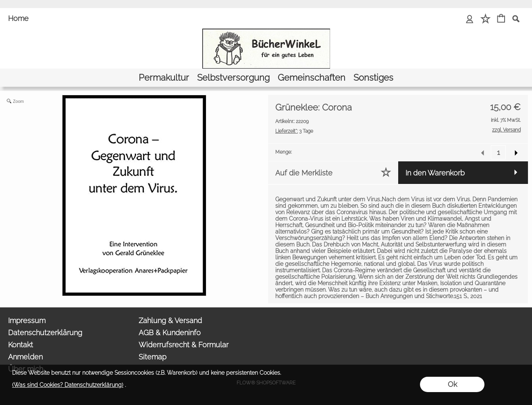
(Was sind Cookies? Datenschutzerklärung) (68, 385)
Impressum (27, 320)
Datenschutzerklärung (45, 333)
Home (18, 18)
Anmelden (25, 357)
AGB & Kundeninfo (170, 333)
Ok (452, 384)
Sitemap (153, 357)
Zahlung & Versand (170, 320)
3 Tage (294, 131)
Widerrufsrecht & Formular (184, 345)
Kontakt (21, 345)
